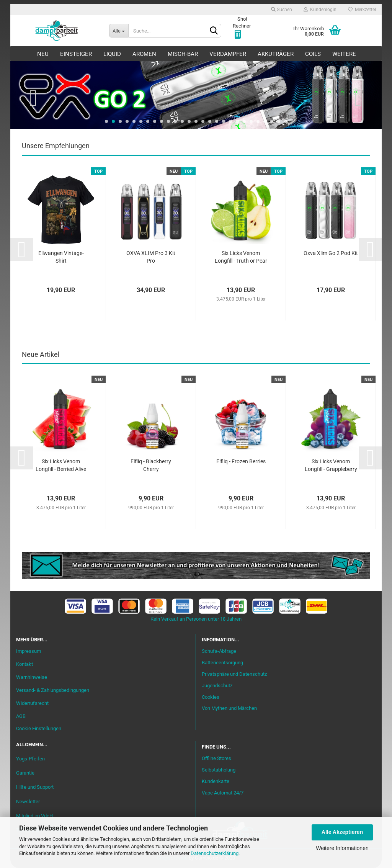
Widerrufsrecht (32, 703)
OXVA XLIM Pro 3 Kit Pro (151, 257)
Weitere (344, 54)
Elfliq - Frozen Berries (241, 461)
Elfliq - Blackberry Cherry (151, 465)
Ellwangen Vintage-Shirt (61, 257)
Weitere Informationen (342, 848)
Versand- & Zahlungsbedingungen (53, 690)
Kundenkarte (216, 781)
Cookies (211, 697)
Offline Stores (216, 758)
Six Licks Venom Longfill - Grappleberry (331, 465)
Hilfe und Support (35, 787)
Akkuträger (276, 54)
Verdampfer (228, 54)
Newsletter (28, 802)
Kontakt (24, 664)
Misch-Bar (183, 54)
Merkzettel (362, 10)
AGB (21, 716)
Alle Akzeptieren (342, 832)
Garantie (25, 773)
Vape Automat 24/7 (223, 793)
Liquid (112, 54)
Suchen (282, 10)
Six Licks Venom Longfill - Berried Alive (61, 465)
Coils (313, 54)
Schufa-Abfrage (219, 651)
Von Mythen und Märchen (229, 708)
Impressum (29, 651)
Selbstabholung (219, 770)
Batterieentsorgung (222, 663)
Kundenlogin (320, 10)
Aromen (144, 54)
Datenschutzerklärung (215, 853)
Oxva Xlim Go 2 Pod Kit (331, 253)
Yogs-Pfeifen (30, 759)
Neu (43, 54)
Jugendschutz (217, 686)
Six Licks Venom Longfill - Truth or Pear (241, 257)
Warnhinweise (32, 677)
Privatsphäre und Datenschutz (234, 674)
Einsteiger (76, 54)
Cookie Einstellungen (39, 728)
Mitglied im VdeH (34, 816)
